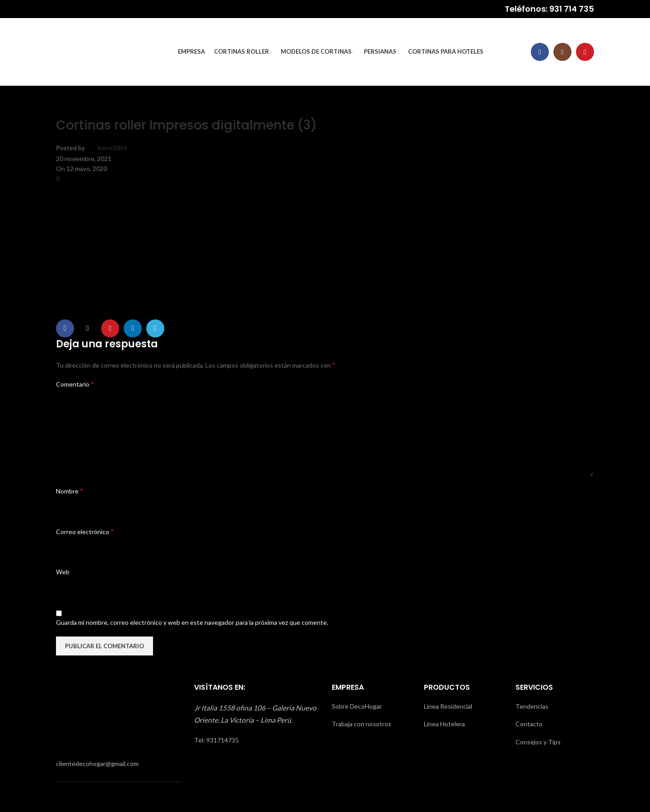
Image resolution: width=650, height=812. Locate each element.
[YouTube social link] (585, 52)
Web (63, 572)
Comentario (75, 384)
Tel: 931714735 (216, 740)
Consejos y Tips (538, 742)
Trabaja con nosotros (362, 724)
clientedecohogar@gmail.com (97, 764)
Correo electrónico (85, 531)
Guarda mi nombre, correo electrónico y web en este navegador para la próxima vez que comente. (192, 622)
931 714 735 (572, 9)
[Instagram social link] (562, 52)
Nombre (70, 491)
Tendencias (532, 706)
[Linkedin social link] (133, 328)
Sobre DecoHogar (357, 706)
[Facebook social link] (540, 52)
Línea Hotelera (444, 724)
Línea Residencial (448, 706)
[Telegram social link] (155, 328)
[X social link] (88, 328)
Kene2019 (112, 148)
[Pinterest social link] (110, 328)
